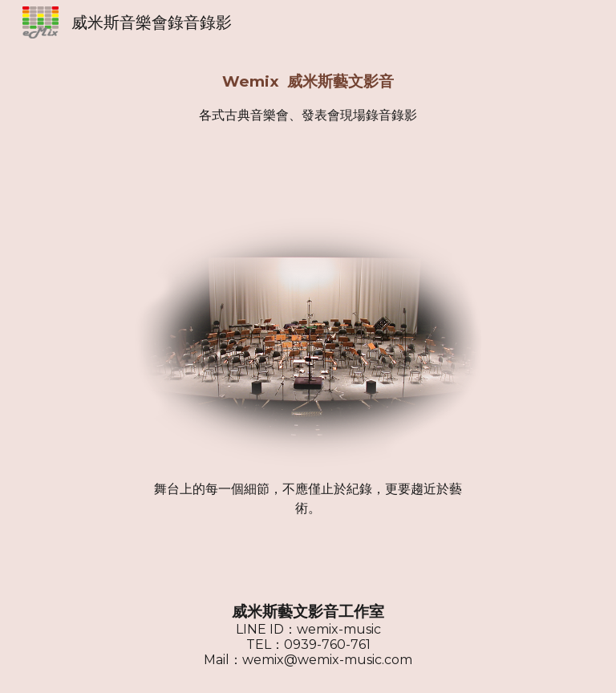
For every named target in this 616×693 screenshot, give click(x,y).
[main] (308, 98)
